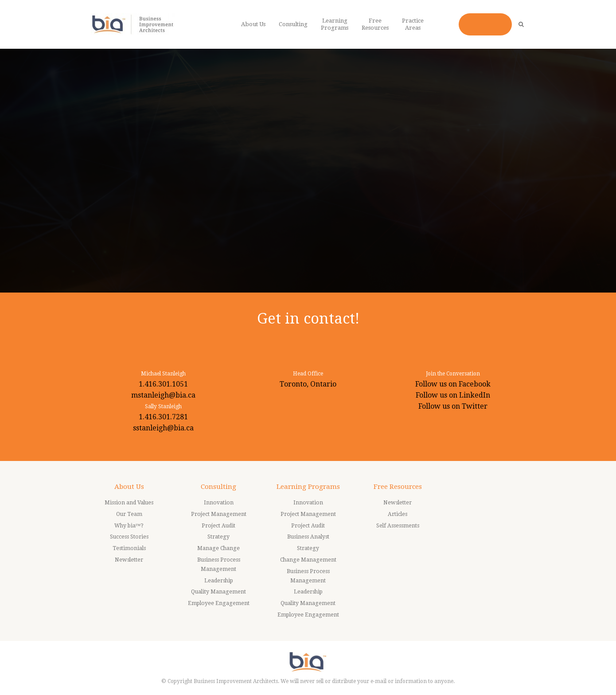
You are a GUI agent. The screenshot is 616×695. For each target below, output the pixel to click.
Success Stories (129, 537)
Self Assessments (398, 526)
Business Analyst (308, 537)
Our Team (129, 514)
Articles (398, 514)
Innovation (219, 503)
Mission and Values (129, 503)
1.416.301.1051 (163, 384)
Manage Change (218, 548)
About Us (129, 487)
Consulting (218, 487)
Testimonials (129, 548)
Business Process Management (219, 564)
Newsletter (129, 560)
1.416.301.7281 (163, 417)
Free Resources (398, 487)
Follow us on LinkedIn (453, 395)
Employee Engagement (219, 603)
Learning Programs (308, 487)
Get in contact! (308, 318)
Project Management (219, 514)
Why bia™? (129, 526)
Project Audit (218, 526)
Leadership (219, 581)
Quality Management (218, 592)
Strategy (218, 537)
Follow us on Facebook (453, 384)
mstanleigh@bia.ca (163, 395)
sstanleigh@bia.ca (163, 428)
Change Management (308, 560)
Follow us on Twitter (453, 406)
